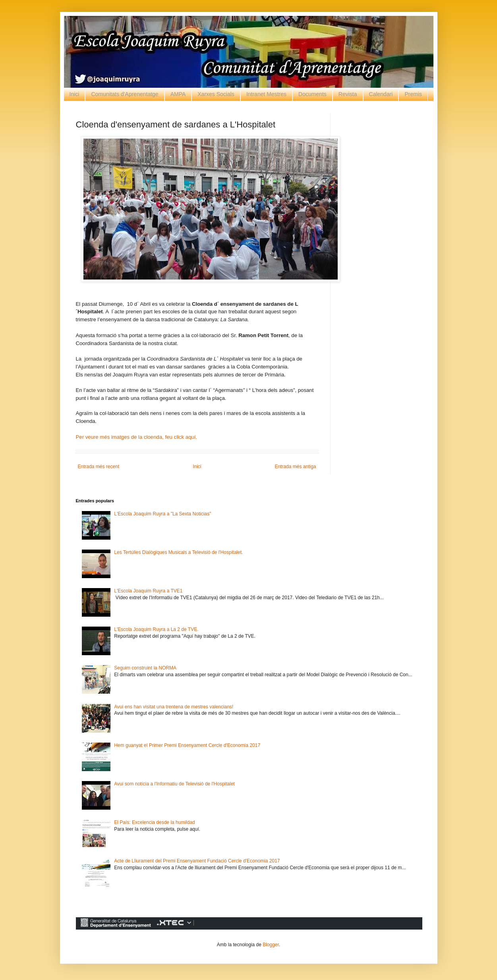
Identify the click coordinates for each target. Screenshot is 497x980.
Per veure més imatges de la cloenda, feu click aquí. (137, 437)
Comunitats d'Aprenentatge (125, 94)
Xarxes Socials (216, 94)
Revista (348, 94)
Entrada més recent (99, 467)
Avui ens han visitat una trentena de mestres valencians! (174, 707)
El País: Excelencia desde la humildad (154, 822)
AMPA (178, 94)
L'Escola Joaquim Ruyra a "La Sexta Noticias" (162, 514)
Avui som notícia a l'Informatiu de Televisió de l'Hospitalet (174, 784)
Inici (74, 94)
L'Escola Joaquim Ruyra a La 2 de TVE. (156, 629)
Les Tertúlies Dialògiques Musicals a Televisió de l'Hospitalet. (178, 552)
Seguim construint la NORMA (145, 668)
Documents (312, 94)
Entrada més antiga (295, 467)
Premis (413, 94)
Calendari (381, 94)
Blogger (271, 945)
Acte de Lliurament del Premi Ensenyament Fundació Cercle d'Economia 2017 (197, 861)
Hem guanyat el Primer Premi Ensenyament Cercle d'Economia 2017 (187, 745)
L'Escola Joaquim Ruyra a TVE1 (148, 591)
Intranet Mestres (266, 94)
